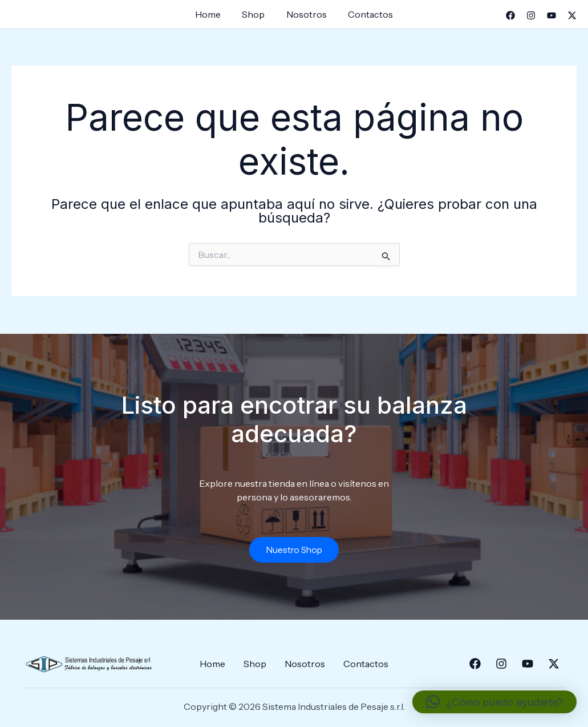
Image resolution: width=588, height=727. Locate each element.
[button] (494, 702)
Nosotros (305, 14)
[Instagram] (531, 15)
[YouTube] (551, 15)
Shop (255, 14)
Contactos (366, 14)
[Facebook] (510, 15)
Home (212, 14)
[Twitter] (572, 15)
